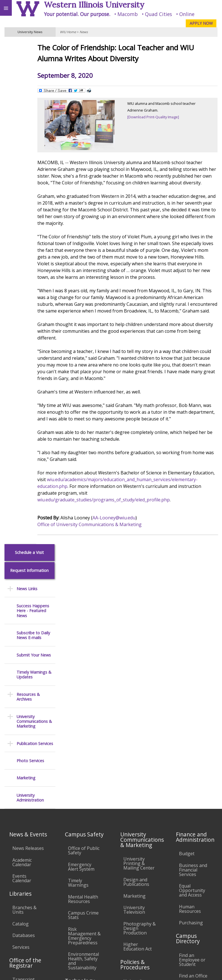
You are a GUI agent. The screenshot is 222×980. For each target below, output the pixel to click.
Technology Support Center (81, 821)
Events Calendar (22, 651)
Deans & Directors (189, 762)
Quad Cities (158, 14)
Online (187, 14)
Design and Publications (136, 655)
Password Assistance (79, 803)
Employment (49, 919)
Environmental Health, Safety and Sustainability (83, 734)
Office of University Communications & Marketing (112, 562)
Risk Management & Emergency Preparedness (84, 709)
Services (21, 720)
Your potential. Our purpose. (77, 14)
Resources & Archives (28, 192)
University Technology (81, 840)
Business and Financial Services (193, 642)
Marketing (26, 273)
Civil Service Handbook (136, 830)
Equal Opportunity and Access (192, 663)
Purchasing (191, 696)
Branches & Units (24, 683)
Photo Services (30, 256)
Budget (187, 626)
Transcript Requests (23, 755)
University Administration (30, 293)
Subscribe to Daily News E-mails (33, 130)
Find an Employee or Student (192, 732)
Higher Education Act (138, 719)
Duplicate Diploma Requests (22, 773)
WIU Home (68, 32)
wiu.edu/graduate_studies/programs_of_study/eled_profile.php (126, 537)
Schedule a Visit (29, 47)
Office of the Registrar (25, 735)
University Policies (134, 756)
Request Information (29, 65)
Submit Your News (34, 150)
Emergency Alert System (81, 639)
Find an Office (193, 749)
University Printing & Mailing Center (139, 636)
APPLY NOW (201, 23)
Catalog (21, 696)
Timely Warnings (78, 656)
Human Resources (190, 682)
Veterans (115, 919)
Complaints (135, 865)
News (84, 32)
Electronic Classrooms (80, 787)
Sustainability (84, 919)
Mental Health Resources (83, 672)
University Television (134, 683)
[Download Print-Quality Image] (165, 117)
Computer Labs (84, 773)
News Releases (28, 621)
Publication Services (35, 238)
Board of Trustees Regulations (136, 775)
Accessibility (16, 919)
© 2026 (137, 970)
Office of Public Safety (84, 623)
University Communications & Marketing (34, 216)
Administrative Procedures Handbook (139, 812)
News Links (27, 83)
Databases (24, 708)
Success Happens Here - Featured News (33, 106)
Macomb (128, 14)
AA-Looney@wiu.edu (136, 555)
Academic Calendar (22, 635)
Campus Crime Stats (83, 688)
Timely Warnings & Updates (34, 170)
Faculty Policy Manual (137, 793)
